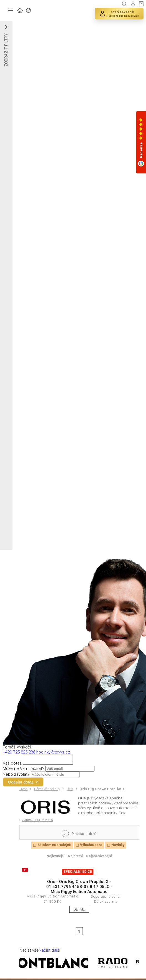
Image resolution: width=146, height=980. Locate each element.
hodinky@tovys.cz (53, 752)
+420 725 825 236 (19, 752)
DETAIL (79, 911)
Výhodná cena (91, 847)
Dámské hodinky (47, 791)
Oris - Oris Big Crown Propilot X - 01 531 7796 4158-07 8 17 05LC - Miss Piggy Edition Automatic (79, 888)
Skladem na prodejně (54, 847)
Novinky (118, 847)
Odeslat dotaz (21, 784)
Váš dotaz (12, 765)
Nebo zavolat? (16, 776)
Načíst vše (29, 952)
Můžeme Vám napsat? (24, 770)
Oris (70, 791)
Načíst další (49, 952)
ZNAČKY (29, 10)
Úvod (24, 791)
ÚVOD (20, 10)
